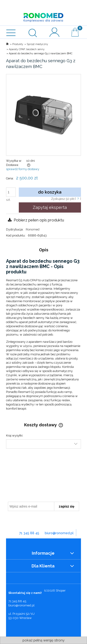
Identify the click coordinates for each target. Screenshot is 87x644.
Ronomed (33, 229)
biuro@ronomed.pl (59, 533)
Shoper (61, 591)
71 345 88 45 (29, 533)
